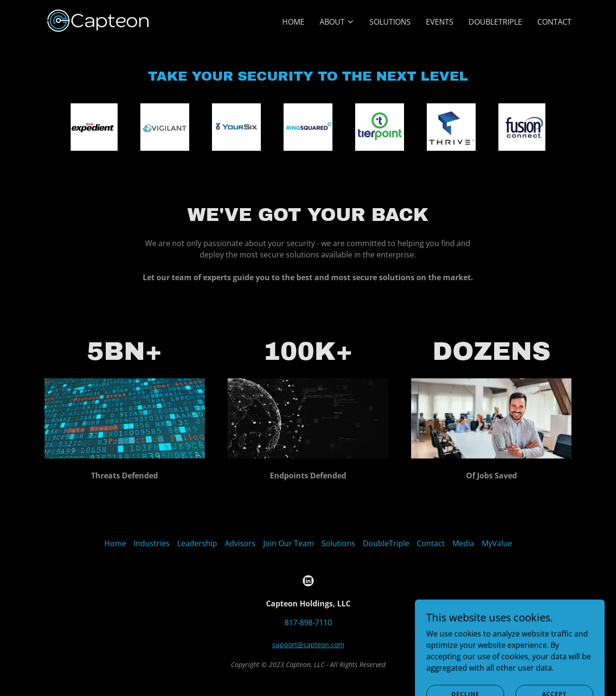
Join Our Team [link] (289, 543)
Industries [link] (152, 543)
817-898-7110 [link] (308, 623)
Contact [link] (554, 22)
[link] (98, 20)
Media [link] (463, 543)
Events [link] (440, 22)
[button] (337, 22)
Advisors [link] (240, 543)
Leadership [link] (197, 543)
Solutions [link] (390, 22)
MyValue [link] (497, 543)
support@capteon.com (308, 645)
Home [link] (293, 22)
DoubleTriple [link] (495, 22)
